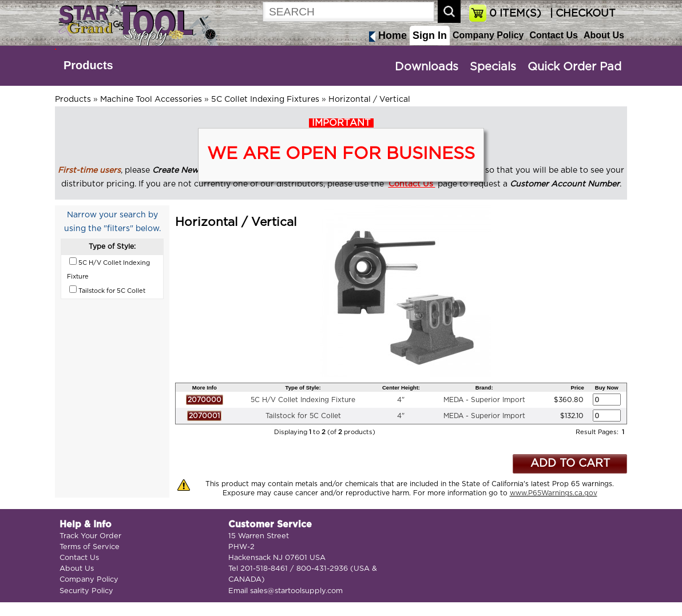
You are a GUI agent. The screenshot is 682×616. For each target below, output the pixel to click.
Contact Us (553, 35)
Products (88, 65)
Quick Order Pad (574, 67)
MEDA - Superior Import (484, 400)
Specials (493, 67)
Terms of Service (90, 547)
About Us (604, 35)
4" (401, 400)
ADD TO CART (570, 464)
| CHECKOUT (581, 14)
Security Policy (86, 591)
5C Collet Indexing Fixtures (265, 100)
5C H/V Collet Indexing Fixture (303, 400)
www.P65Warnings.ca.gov (554, 493)
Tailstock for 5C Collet (303, 416)
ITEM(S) (515, 14)
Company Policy (488, 35)
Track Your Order (90, 536)
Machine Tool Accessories (151, 100)
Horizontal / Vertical (369, 100)
